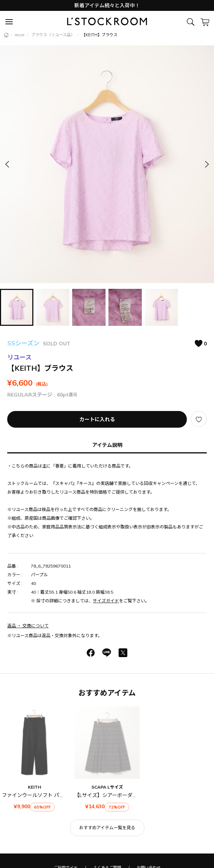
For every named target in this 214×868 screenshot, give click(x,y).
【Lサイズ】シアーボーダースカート (116, 795)
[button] (206, 164)
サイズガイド (106, 601)
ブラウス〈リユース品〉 (53, 35)
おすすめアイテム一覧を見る (107, 828)
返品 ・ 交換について (28, 626)
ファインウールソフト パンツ (36, 795)
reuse (20, 35)
